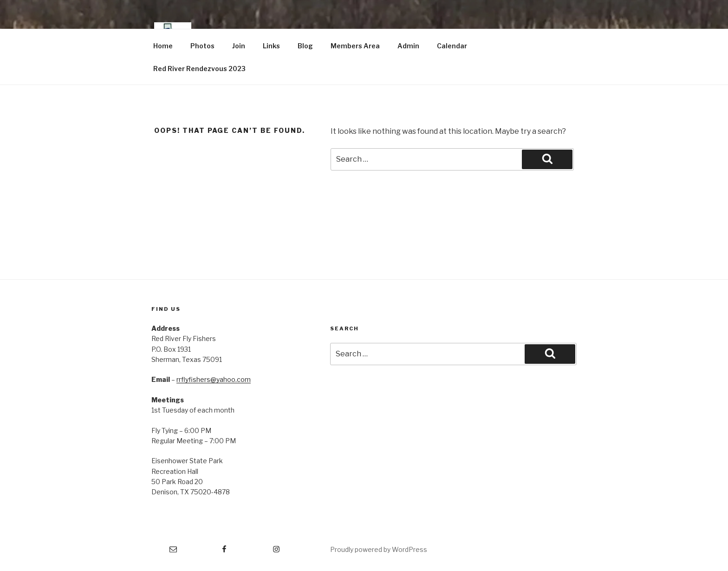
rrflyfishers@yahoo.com (214, 379)
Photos (202, 46)
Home (163, 46)
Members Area (355, 46)
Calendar (452, 46)
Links (271, 46)
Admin (408, 46)
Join (239, 46)
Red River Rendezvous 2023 (199, 69)
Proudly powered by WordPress (379, 549)
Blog (305, 46)
